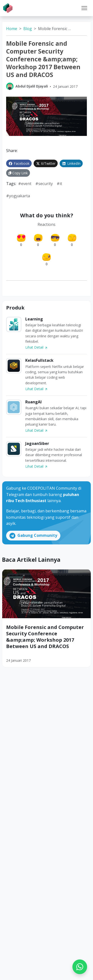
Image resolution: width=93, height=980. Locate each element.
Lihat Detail (37, 347)
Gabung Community (33, 536)
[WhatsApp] (80, 967)
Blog (28, 29)
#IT (59, 184)
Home (12, 29)
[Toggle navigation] (84, 8)
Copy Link (18, 173)
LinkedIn (71, 163)
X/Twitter (46, 163)
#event (25, 184)
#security (44, 184)
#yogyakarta (18, 196)
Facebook (19, 163)
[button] (84, 8)
